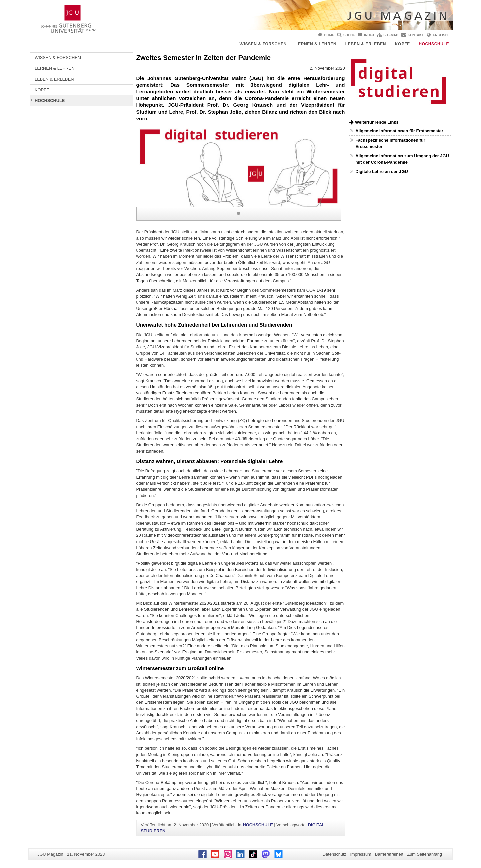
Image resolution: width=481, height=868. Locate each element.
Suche (349, 35)
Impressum (361, 854)
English (440, 35)
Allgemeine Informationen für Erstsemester (399, 131)
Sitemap (391, 35)
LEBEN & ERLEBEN (366, 44)
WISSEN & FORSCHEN (263, 44)
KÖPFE (403, 44)
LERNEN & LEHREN (316, 44)
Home (329, 35)
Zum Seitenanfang (424, 854)
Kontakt (416, 35)
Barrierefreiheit (389, 854)
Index (369, 35)
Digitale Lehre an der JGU (381, 171)
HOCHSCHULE (434, 44)
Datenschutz (335, 854)
